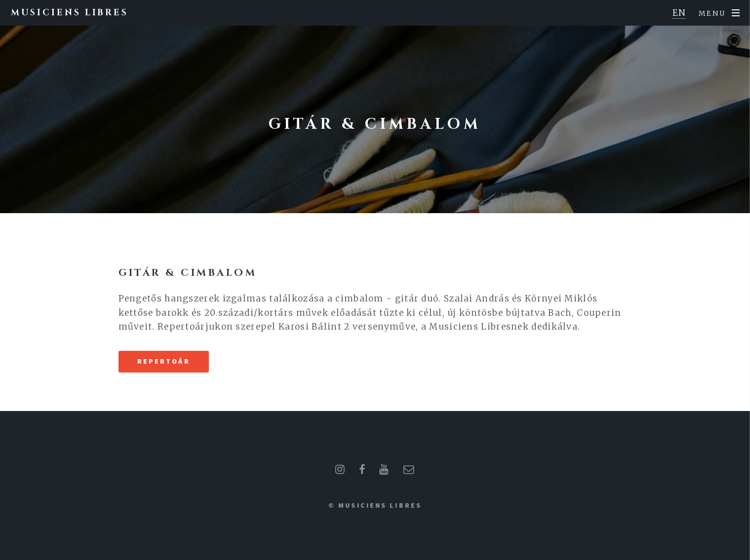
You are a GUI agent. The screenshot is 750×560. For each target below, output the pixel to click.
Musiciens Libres (70, 13)
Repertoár (164, 361)
